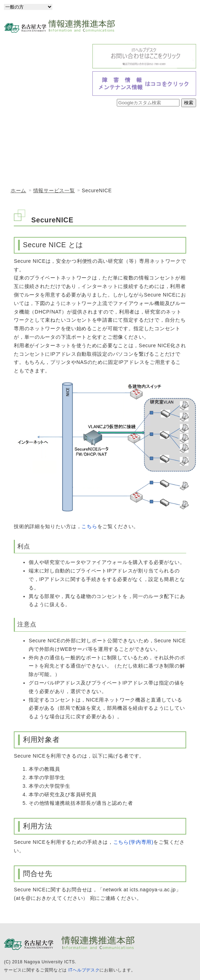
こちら (89, 526)
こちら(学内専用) (133, 842)
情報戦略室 (51, 147)
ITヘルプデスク (84, 970)
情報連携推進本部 (51, 125)
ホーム (18, 190)
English (182, 7)
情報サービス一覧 (144, 169)
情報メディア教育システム (51, 169)
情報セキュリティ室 (144, 147)
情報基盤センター (144, 125)
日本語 (150, 7)
